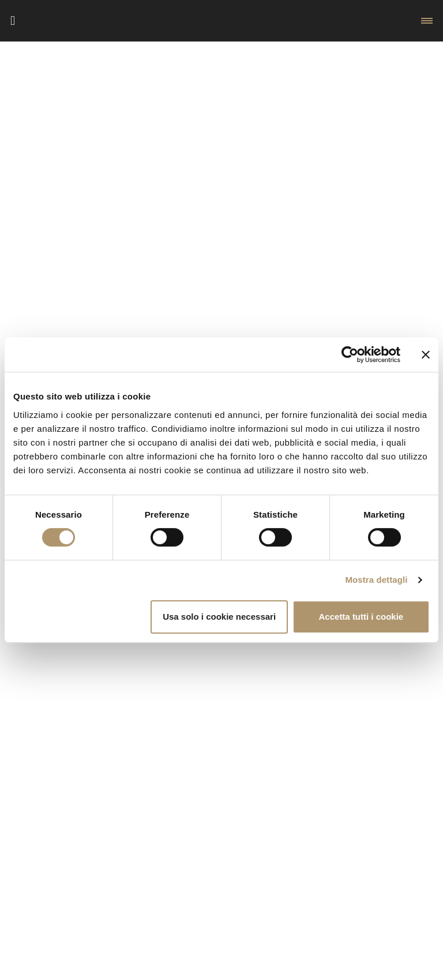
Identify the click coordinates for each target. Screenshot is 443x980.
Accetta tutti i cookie (361, 617)
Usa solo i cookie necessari (219, 617)
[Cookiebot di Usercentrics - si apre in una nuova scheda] (350, 355)
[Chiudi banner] (426, 355)
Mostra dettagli (376, 580)
